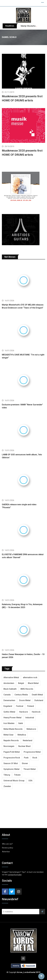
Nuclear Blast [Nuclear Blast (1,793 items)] (24, 746)
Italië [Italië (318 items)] (21, 723)
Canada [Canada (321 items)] (7, 695)
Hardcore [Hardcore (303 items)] (23, 712)
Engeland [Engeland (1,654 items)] (8, 706)
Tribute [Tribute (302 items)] (17, 775)
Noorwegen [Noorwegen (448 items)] (9, 746)
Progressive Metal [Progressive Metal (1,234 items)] (32, 752)
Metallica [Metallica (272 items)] (22, 735)
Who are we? (7, 844)
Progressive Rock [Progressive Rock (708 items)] (12, 758)
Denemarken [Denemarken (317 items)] (9, 700)
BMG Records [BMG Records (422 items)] (27, 689)
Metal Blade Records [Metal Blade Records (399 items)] (13, 729)
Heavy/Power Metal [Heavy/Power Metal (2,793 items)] (12, 718)
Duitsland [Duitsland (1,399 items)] (39, 700)
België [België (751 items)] (21, 683)
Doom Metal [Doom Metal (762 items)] (25, 700)
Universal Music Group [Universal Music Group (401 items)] (14, 781)
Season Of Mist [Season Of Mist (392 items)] (11, 763)
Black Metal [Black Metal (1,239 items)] (33, 683)
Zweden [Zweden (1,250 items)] (7, 786)
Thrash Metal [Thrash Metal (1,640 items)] (30, 769)
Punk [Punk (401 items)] (26, 758)
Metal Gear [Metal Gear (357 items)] (9, 735)
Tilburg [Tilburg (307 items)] (7, 775)
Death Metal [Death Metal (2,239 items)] (37, 695)
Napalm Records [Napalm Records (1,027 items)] (11, 740)
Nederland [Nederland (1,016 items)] (28, 740)
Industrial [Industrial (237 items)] (30, 718)
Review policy (8, 848)
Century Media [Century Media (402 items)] (21, 695)
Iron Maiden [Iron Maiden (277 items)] (9, 723)
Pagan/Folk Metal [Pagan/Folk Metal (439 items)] (12, 752)
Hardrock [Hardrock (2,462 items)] (36, 712)
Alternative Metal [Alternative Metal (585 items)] (11, 677)
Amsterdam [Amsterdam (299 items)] (9, 683)
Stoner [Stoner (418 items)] (25, 763)
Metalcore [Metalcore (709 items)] (31, 729)
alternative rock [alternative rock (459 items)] (30, 677)
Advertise (6, 852)
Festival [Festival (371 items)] (20, 706)
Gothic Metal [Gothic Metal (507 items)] (9, 712)
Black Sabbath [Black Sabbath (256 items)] (10, 689)
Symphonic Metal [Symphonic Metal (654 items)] (11, 769)
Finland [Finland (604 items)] (31, 706)
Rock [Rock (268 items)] (35, 758)
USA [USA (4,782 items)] (30, 781)
